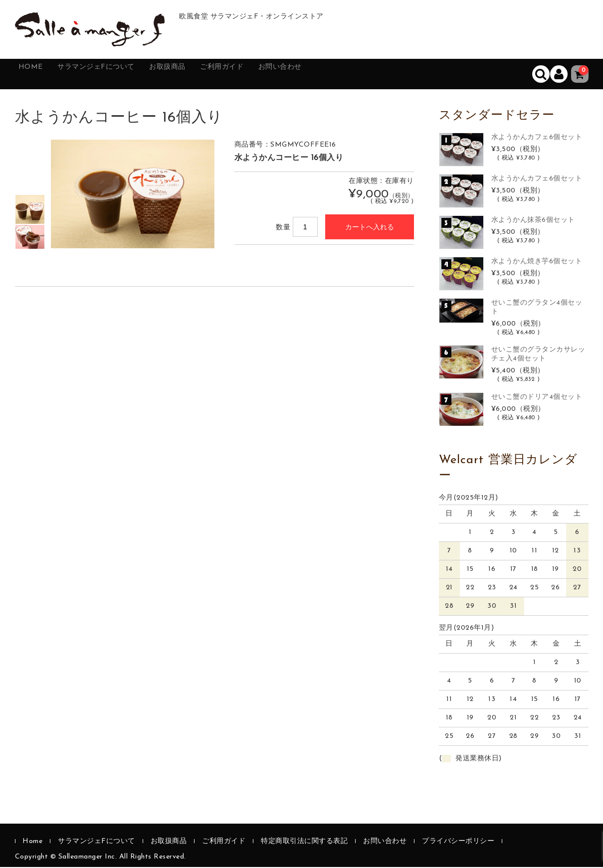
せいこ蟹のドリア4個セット (537, 398)
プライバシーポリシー (458, 842)
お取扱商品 (203, 74)
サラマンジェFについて (117, 74)
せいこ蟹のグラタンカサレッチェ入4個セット (538, 355)
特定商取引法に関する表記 (304, 842)
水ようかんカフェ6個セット (537, 138)
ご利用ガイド (270, 74)
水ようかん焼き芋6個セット (537, 262)
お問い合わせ (341, 74)
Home (38, 74)
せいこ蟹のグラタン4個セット (537, 308)
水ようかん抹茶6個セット (533, 221)
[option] (30, 210)
